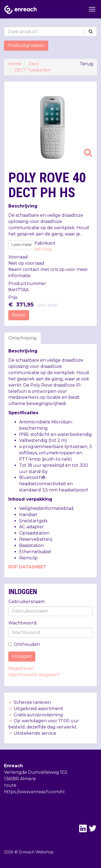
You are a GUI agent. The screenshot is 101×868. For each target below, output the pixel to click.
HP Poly (43, 249)
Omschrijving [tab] (22, 338)
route (10, 785)
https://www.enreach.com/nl (34, 792)
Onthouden (24, 644)
